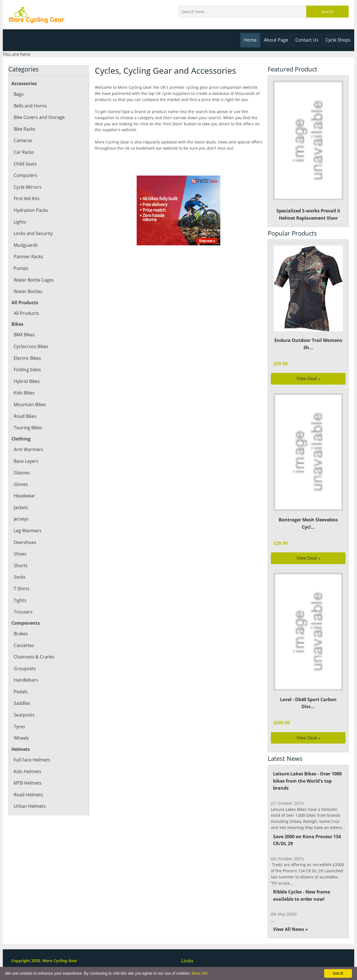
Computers (25, 175)
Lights (20, 222)
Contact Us (307, 40)
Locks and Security (33, 233)
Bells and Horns (30, 106)
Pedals (20, 692)
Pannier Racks (28, 257)
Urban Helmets (29, 806)
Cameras (23, 140)
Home (252, 40)
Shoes (20, 554)
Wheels (21, 738)
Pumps (21, 268)
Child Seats (25, 164)
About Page (277, 40)
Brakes (21, 634)
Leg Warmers (27, 531)
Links (187, 961)
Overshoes (25, 542)
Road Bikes (25, 416)
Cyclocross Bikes (31, 346)
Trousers (23, 612)
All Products (26, 313)
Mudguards (26, 245)
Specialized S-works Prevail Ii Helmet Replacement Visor (308, 151)
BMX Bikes (25, 335)
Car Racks (24, 152)
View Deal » (308, 378)
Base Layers (26, 461)
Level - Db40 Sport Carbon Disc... (308, 703)
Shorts (20, 566)
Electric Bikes (27, 358)
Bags (19, 94)
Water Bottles (28, 291)
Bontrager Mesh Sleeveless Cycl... (308, 523)
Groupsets (24, 668)
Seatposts (24, 715)
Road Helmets (28, 795)
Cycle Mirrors (27, 187)
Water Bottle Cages (33, 280)
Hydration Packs (31, 210)
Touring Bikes (28, 428)
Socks (20, 577)
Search (327, 12)
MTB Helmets (28, 783)
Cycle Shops (338, 40)
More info (200, 973)
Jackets (21, 507)
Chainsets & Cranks (34, 657)
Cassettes (24, 645)
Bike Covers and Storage (39, 117)
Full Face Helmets (32, 760)
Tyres (19, 727)
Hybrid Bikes (27, 381)
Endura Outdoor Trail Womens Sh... (308, 344)
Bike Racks (25, 129)
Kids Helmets (27, 771)
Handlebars (26, 680)
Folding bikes (27, 370)
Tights (20, 600)
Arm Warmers (28, 449)
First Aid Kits (26, 198)
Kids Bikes (24, 393)
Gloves (21, 484)
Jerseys (21, 519)
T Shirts (21, 589)
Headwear (24, 496)
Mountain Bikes (30, 404)
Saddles (22, 703)
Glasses (21, 473)
